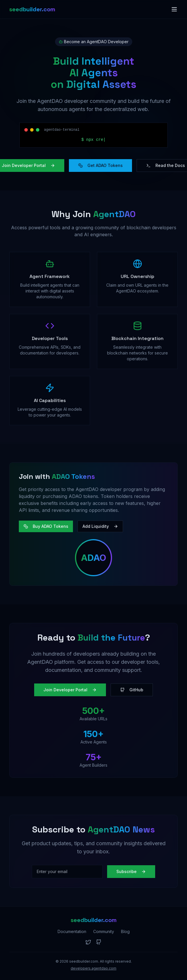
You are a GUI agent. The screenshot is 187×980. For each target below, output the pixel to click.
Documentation (72, 931)
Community (104, 931)
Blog (125, 931)
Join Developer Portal (70, 690)
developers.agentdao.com (93, 968)
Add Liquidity (100, 526)
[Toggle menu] (174, 9)
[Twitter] (88, 942)
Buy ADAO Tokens (46, 526)
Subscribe (131, 871)
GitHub (132, 690)
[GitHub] (99, 942)
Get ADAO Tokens (100, 165)
